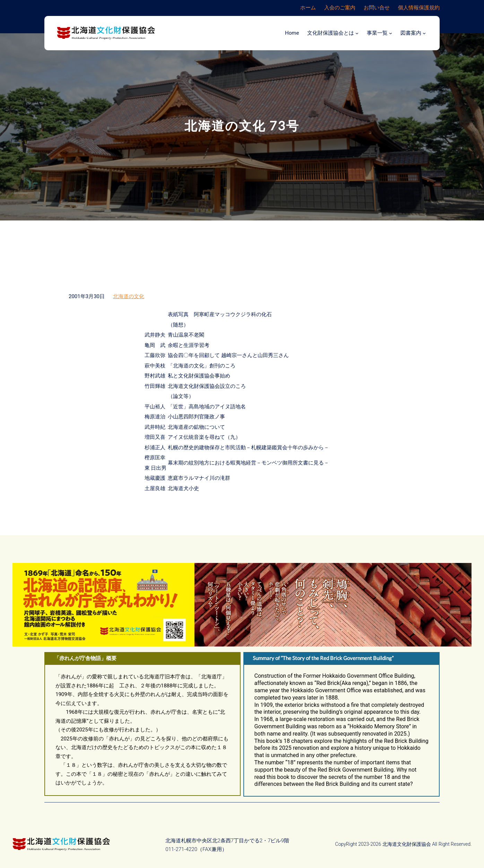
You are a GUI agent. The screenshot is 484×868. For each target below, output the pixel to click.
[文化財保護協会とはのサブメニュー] (357, 33)
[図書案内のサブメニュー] (424, 33)
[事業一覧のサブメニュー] (391, 33)
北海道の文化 (129, 296)
